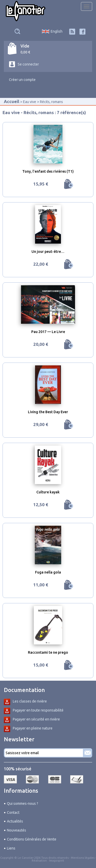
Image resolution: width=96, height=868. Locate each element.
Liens (11, 848)
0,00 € (25, 52)
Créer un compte (22, 80)
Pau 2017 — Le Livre (48, 332)
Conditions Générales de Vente (32, 839)
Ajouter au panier (69, 184)
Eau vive (30, 102)
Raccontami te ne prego (48, 652)
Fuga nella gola (48, 572)
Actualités (15, 821)
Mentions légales (83, 858)
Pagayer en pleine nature (33, 728)
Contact (13, 812)
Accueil (12, 101)
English (57, 31)
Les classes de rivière (30, 701)
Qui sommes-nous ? (23, 804)
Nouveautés (17, 830)
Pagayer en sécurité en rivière (36, 719)
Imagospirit (57, 861)
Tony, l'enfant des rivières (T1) (48, 171)
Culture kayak (48, 492)
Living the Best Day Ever (48, 412)
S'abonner (88, 753)
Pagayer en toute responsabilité (38, 710)
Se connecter (28, 64)
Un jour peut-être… (48, 252)
